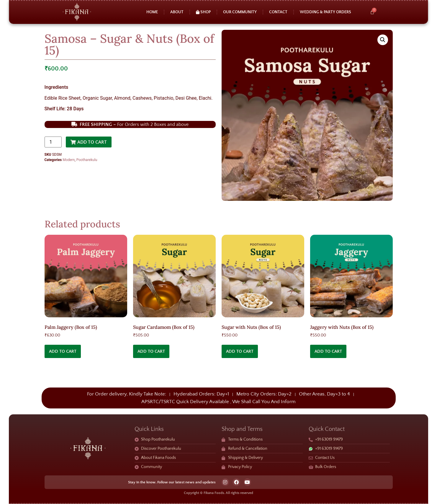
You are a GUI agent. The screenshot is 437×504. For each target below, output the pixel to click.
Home (152, 12)
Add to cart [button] (63, 351)
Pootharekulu (87, 160)
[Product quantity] (53, 142)
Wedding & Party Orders (325, 12)
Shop (203, 12)
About (177, 12)
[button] (383, 40)
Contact (278, 12)
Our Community (240, 12)
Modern (69, 160)
